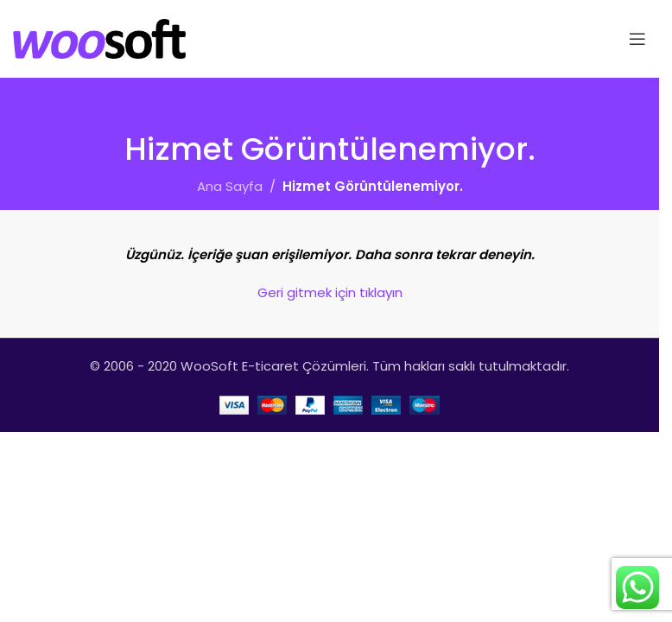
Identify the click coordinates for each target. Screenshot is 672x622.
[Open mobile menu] (637, 39)
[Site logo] (99, 38)
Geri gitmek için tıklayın (330, 292)
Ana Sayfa (230, 186)
